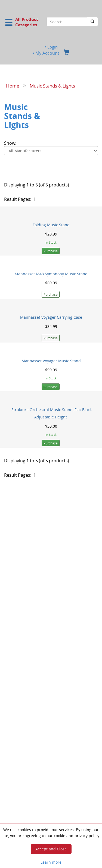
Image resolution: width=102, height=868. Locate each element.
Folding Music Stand (51, 225)
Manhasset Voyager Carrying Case (51, 317)
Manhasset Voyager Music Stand (51, 361)
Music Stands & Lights (52, 86)
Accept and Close (51, 849)
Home (13, 86)
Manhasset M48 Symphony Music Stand (51, 274)
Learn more (51, 862)
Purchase (51, 251)
